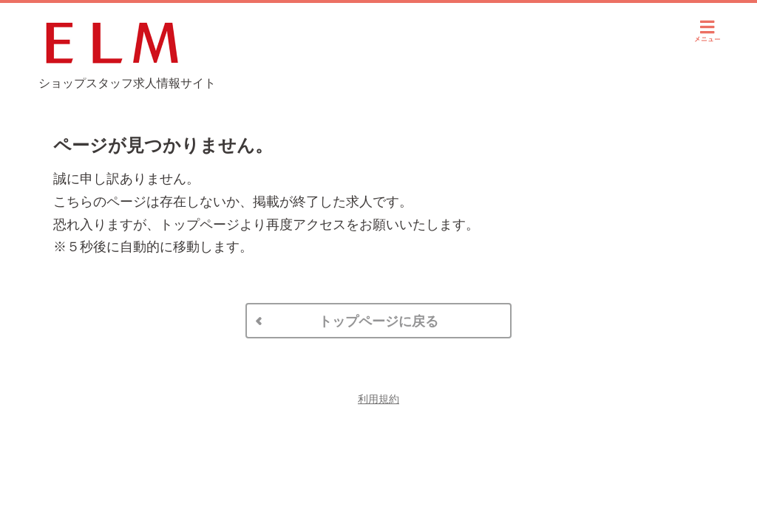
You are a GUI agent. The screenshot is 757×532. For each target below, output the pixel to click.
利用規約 (378, 399)
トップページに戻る (378, 321)
